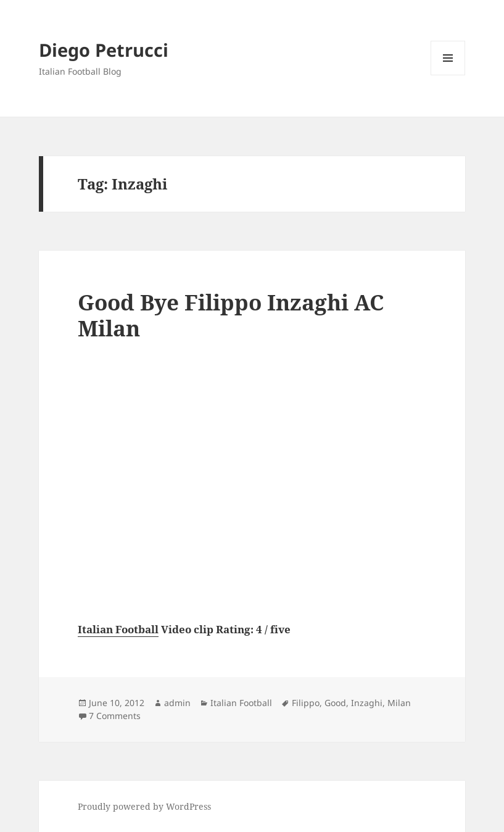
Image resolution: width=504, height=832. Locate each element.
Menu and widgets (448, 75)
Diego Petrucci (104, 50)
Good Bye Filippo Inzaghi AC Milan (231, 315)
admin (177, 703)
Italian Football (118, 629)
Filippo (306, 703)
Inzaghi (367, 703)
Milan (399, 703)
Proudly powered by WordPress (144, 806)
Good (335, 703)
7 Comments (115, 716)
